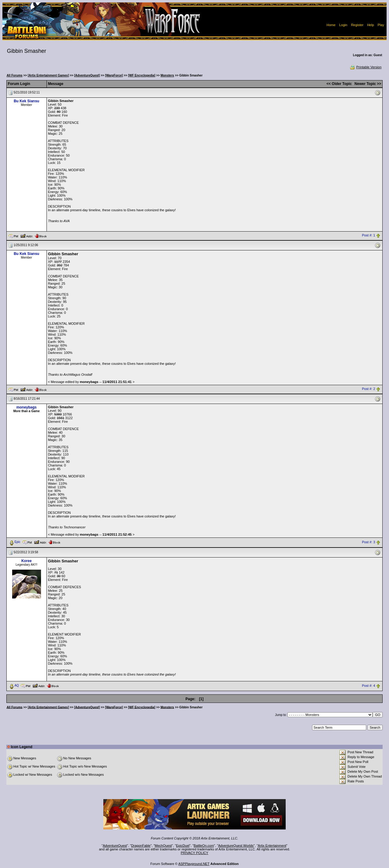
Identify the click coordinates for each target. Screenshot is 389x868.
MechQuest (163, 846)
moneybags (27, 407)
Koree (26, 561)
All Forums (15, 75)
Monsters (167, 75)
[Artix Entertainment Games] (48, 75)
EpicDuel (183, 846)
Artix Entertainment (272, 846)
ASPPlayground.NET (194, 864)
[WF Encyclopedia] (141, 75)
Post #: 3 (368, 542)
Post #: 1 (368, 236)
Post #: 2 (368, 389)
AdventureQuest (115, 846)
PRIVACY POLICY (195, 853)
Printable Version (365, 67)
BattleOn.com (204, 846)
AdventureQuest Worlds (236, 846)
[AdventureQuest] (87, 75)
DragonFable (141, 846)
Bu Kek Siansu (26, 101)
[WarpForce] (114, 75)
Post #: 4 (368, 686)
